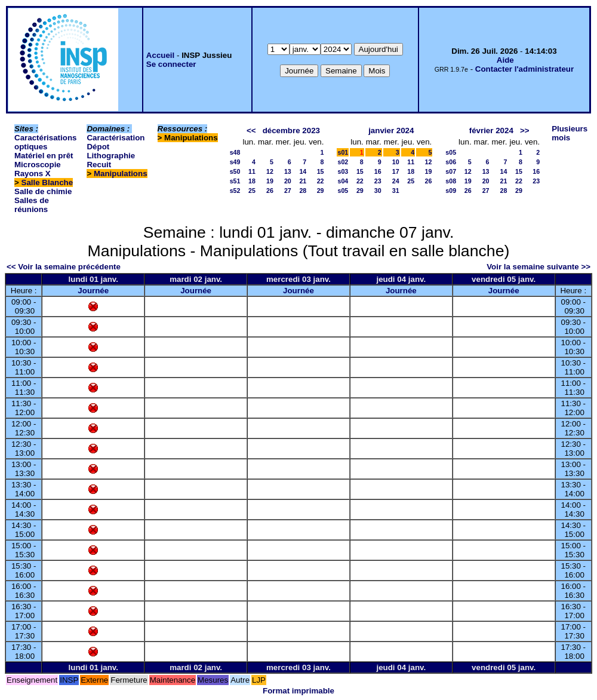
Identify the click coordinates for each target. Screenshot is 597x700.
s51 (235, 181)
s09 (451, 191)
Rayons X (33, 174)
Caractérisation (116, 138)
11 (252, 171)
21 (303, 181)
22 (321, 181)
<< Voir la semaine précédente (64, 267)
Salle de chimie (43, 191)
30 (378, 191)
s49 (235, 162)
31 (396, 191)
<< (251, 131)
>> (525, 131)
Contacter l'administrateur (524, 69)
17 (396, 171)
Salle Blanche (47, 182)
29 (321, 191)
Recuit (99, 165)
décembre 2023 (291, 131)
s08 (451, 181)
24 (396, 181)
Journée (93, 291)
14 (303, 171)
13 (288, 171)
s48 (235, 152)
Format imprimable (298, 691)
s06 (451, 162)
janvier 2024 (391, 131)
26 (270, 191)
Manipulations (121, 174)
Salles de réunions (32, 205)
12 (270, 171)
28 (303, 191)
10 (396, 162)
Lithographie (111, 156)
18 (252, 181)
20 (288, 181)
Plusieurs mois (570, 133)
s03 (343, 171)
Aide (505, 60)
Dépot (98, 147)
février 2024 (491, 131)
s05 (343, 191)
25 (252, 191)
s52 (235, 191)
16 (378, 171)
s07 (451, 171)
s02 (343, 162)
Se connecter (171, 64)
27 (288, 191)
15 (321, 171)
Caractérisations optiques (45, 142)
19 (270, 181)
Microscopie (38, 165)
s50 (235, 171)
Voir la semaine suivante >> (538, 267)
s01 (343, 152)
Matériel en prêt (44, 156)
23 (378, 181)
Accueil (160, 55)
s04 (343, 181)
